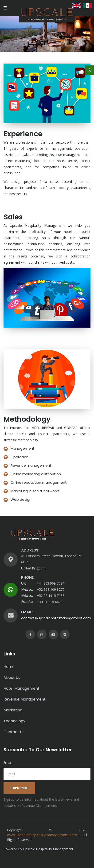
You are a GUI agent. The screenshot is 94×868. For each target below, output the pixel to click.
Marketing (13, 710)
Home (9, 667)
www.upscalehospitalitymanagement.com (42, 835)
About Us (12, 678)
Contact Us (14, 732)
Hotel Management (22, 688)
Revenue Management (25, 699)
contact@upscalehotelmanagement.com (56, 618)
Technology (14, 721)
